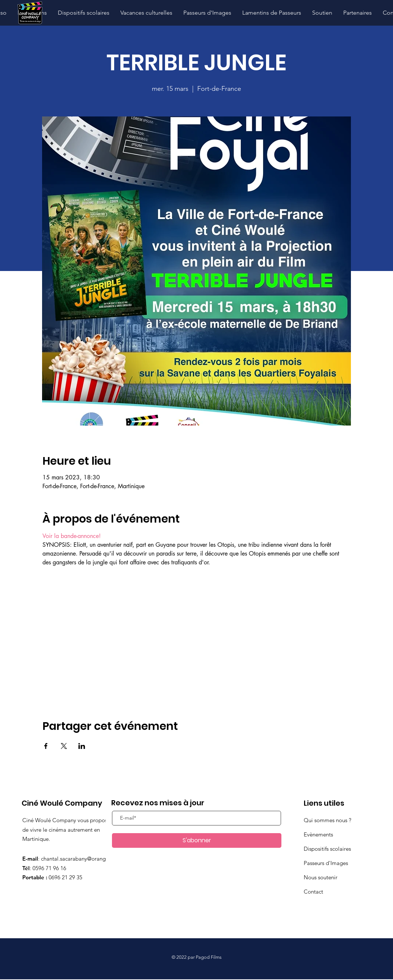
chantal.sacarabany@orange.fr (77, 859)
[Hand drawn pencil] (30, 13)
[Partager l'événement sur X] (64, 746)
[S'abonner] (197, 840)
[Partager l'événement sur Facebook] (46, 746)
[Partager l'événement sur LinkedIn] (82, 746)
